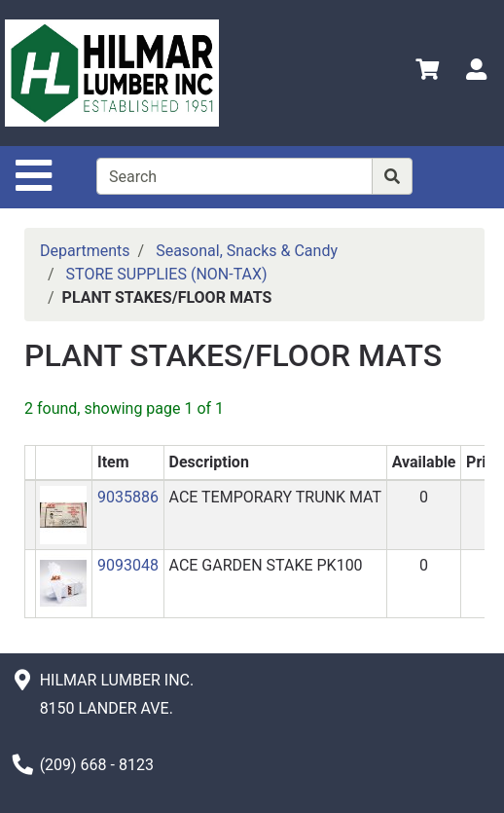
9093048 (128, 565)
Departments (85, 251)
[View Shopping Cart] (427, 73)
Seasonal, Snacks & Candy (247, 251)
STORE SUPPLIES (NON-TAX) (167, 274)
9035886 (128, 497)
